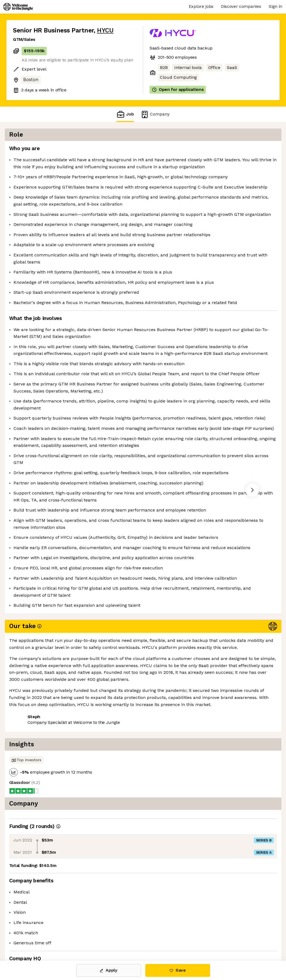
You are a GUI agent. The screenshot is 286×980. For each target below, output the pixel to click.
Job (125, 114)
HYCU (105, 30)
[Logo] (18, 7)
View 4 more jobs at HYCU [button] (79, 938)
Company (155, 114)
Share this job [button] (28, 938)
